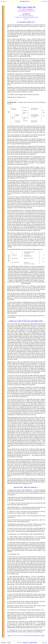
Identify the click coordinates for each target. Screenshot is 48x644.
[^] (35, 22)
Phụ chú (26, 19)
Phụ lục (43, 636)
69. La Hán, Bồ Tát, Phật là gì (26, 16)
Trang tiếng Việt (44, 1)
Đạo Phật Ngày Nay (25, 1)
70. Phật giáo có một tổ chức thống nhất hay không (26, 17)
